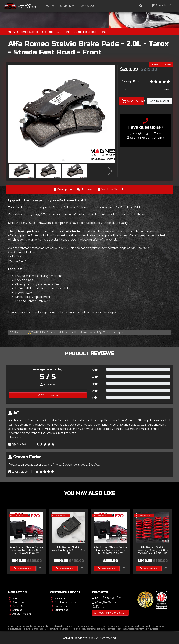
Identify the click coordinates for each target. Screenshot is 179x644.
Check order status (63, 602)
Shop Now (68, 6)
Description (63, 189)
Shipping (15, 610)
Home (51, 6)
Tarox (166, 89)
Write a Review (48, 395)
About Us (16, 606)
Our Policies (59, 610)
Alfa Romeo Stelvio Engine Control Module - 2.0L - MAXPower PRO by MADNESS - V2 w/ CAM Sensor (27, 550)
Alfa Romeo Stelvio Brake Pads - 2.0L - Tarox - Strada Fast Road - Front (59, 32)
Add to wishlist (160, 101)
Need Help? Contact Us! (109, 613)
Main (13, 598)
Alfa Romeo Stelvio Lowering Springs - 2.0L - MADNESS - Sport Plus (152, 550)
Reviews (85, 189)
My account (59, 598)
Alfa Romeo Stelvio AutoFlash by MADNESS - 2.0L (69, 550)
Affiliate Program (20, 614)
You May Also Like (111, 189)
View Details (23, 568)
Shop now (16, 602)
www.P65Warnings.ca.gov (106, 332)
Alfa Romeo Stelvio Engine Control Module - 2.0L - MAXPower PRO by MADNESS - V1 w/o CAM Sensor (110, 550)
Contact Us (88, 6)
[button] (60, 160)
